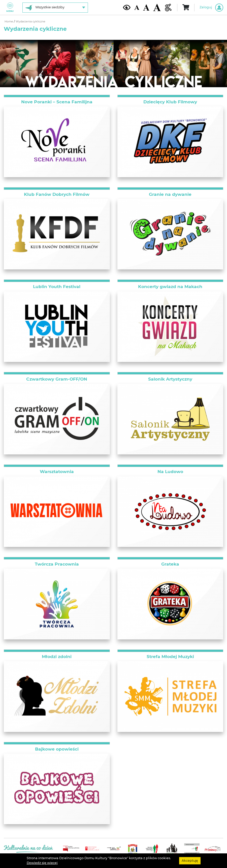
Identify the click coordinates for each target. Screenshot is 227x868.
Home (9, 22)
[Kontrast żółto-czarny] (127, 7)
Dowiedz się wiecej (42, 863)
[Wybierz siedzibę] (55, 8)
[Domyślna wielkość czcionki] (137, 7)
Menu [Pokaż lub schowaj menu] (10, 7)
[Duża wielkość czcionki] (157, 7)
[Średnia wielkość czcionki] (146, 7)
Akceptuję (190, 861)
